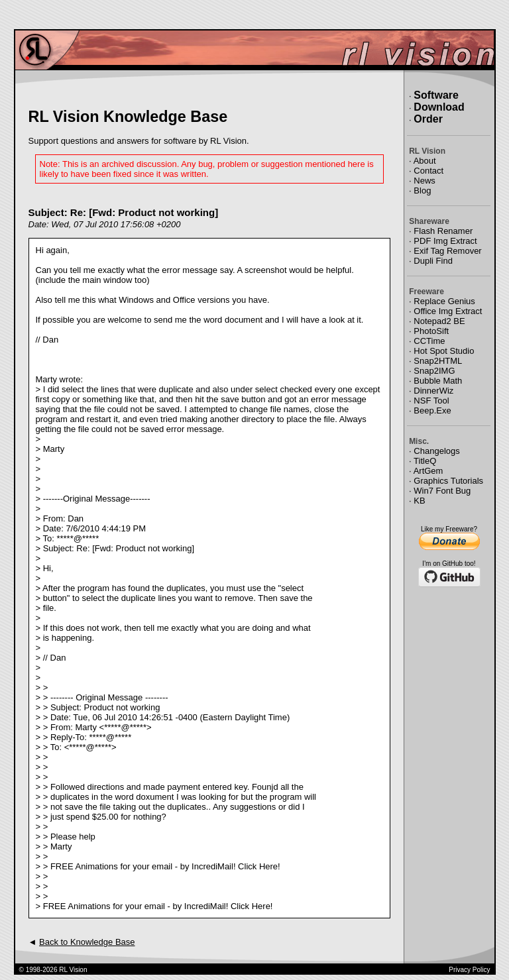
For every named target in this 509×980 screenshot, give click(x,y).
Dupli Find (433, 261)
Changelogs (436, 451)
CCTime (429, 341)
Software (436, 95)
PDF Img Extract (445, 241)
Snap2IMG (434, 371)
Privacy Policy (469, 970)
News (424, 181)
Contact (428, 171)
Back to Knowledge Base (87, 942)
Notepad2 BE (439, 321)
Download (439, 107)
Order (428, 119)
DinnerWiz (433, 391)
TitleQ (425, 461)
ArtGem (428, 471)
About (425, 161)
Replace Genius (444, 301)
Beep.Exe (432, 410)
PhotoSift (431, 331)
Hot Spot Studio (444, 351)
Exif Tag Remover (447, 251)
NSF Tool (431, 401)
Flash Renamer (443, 231)
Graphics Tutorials (448, 481)
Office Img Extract (448, 311)
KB (419, 501)
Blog (422, 191)
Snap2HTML (438, 361)
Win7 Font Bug (442, 491)
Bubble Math (438, 381)
